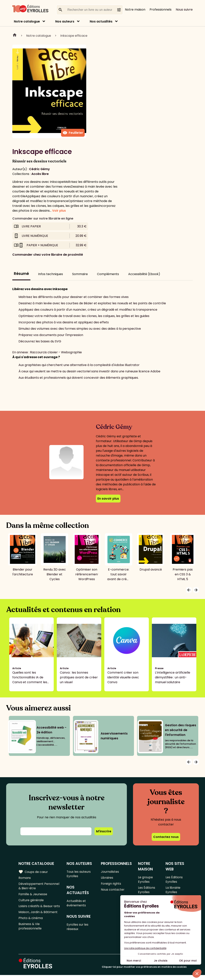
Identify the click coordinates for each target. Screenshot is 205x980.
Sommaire (80, 274)
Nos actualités (101, 21)
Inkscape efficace (74, 36)
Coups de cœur (33, 872)
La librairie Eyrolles (173, 891)
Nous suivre (184, 10)
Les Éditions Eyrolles (147, 891)
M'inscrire (104, 831)
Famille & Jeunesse (33, 896)
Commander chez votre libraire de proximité (48, 255)
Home (15, 36)
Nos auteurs (65, 21)
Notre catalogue (27, 21)
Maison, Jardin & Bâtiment (38, 915)
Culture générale (31, 902)
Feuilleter (73, 133)
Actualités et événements (76, 904)
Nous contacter (113, 891)
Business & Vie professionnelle (30, 930)
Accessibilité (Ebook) (144, 274)
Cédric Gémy (39, 169)
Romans (25, 878)
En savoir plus (108, 499)
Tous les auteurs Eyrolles (79, 874)
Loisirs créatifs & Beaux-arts (40, 908)
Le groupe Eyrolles (146, 880)
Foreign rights (111, 885)
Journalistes (110, 872)
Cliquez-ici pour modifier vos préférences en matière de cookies (144, 972)
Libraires (107, 878)
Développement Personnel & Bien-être (39, 887)
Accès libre (40, 174)
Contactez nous (166, 837)
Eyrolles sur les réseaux (78, 929)
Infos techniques (51, 274)
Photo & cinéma (31, 921)
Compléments (108, 274)
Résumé (21, 274)
